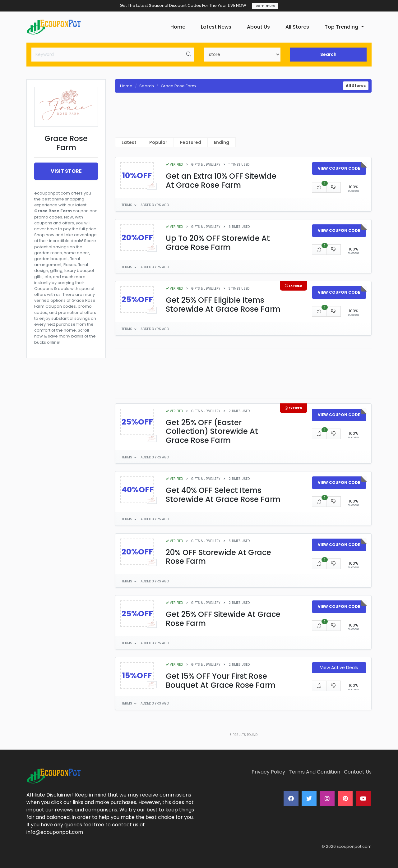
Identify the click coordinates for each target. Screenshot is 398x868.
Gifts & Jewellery (206, 165)
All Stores (297, 27)
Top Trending (341, 27)
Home (178, 27)
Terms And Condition (315, 772)
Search (328, 54)
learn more (265, 6)
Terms (127, 205)
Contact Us (358, 772)
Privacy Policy (268, 772)
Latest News (216, 27)
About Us (258, 27)
